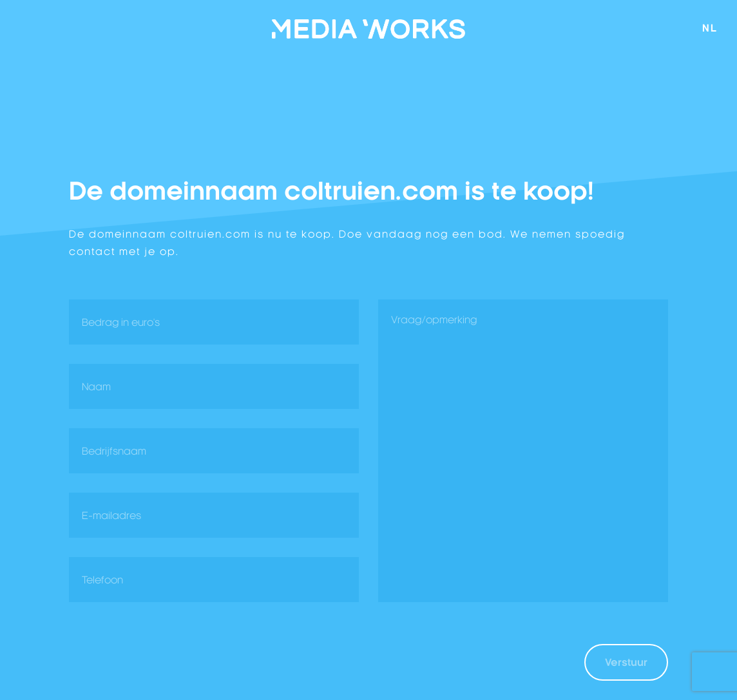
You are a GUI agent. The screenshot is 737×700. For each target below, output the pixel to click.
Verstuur (626, 662)
